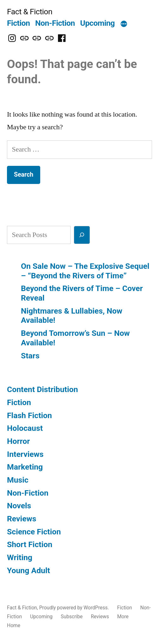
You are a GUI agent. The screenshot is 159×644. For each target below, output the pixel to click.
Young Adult (29, 570)
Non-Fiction (55, 23)
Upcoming (97, 23)
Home (14, 625)
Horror (18, 441)
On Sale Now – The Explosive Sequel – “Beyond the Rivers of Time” (85, 271)
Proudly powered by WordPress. (75, 608)
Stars (30, 356)
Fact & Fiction (30, 12)
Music (18, 480)
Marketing (25, 467)
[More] (124, 24)
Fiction (18, 23)
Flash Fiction (29, 415)
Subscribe (72, 617)
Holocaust (25, 428)
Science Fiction (34, 532)
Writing (20, 557)
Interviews (25, 454)
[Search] (82, 235)
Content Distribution (42, 389)
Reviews (22, 519)
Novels (19, 506)
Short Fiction (30, 544)
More (123, 617)
